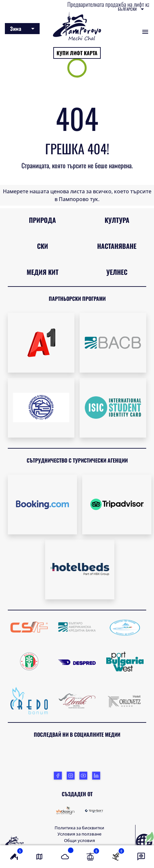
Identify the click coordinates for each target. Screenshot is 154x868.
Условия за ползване (79, 834)
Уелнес (117, 272)
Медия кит (43, 272)
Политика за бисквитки (79, 828)
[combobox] (131, 9)
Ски (43, 246)
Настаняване (117, 246)
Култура (117, 220)
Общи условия (79, 840)
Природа (42, 220)
